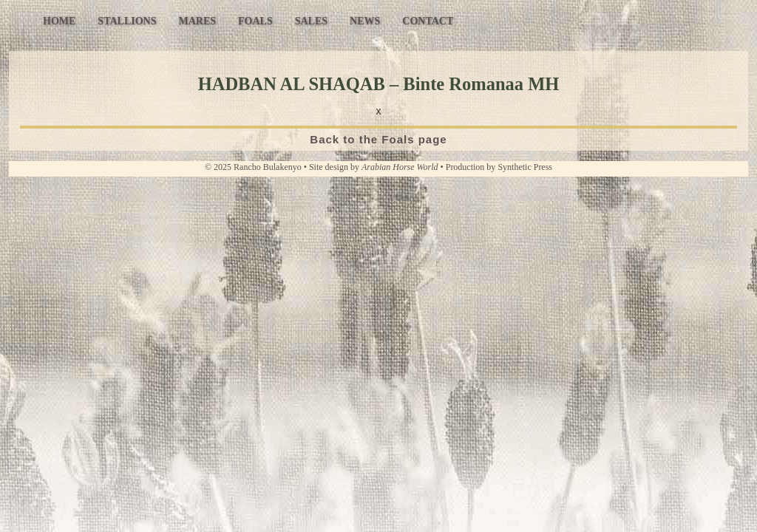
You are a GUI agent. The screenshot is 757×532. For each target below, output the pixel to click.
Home (59, 21)
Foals (255, 21)
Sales (311, 21)
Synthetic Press (525, 167)
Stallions (127, 21)
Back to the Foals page (378, 139)
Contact (428, 21)
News (365, 21)
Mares (197, 21)
